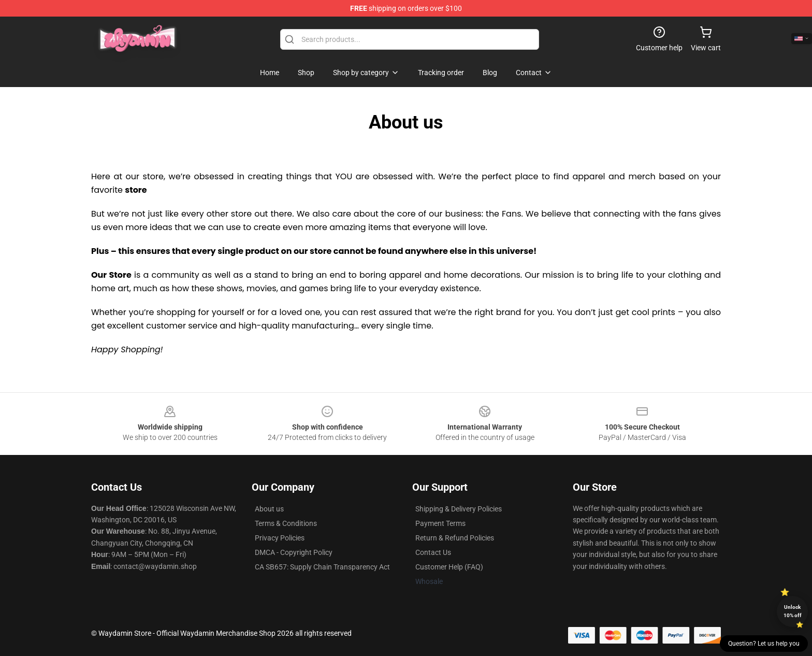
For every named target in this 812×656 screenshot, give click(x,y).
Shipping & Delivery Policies (459, 509)
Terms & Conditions (286, 523)
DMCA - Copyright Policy (294, 552)
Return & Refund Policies (455, 538)
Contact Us (433, 552)
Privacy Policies (280, 538)
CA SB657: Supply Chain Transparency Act (322, 567)
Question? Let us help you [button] (764, 644)
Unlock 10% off (793, 611)
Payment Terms (440, 523)
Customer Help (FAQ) (449, 567)
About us (269, 509)
